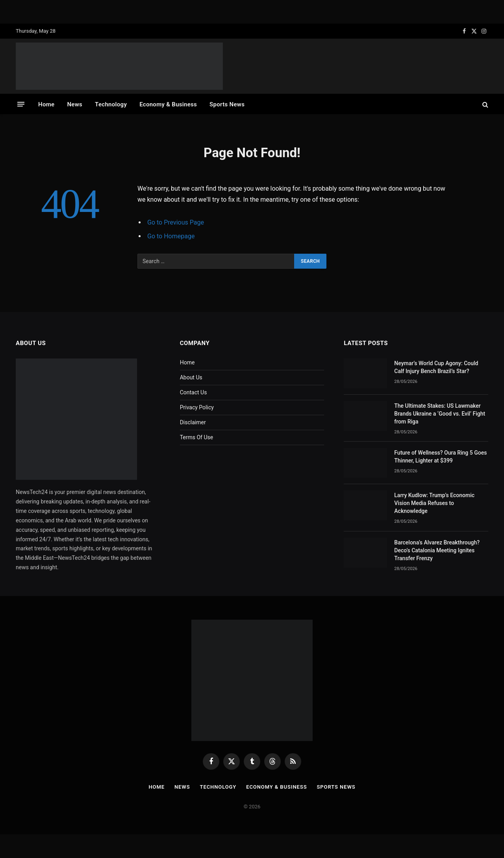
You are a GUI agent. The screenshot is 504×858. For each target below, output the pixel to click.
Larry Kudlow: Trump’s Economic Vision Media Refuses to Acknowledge (434, 503)
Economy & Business (168, 104)
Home (46, 104)
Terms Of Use (197, 437)
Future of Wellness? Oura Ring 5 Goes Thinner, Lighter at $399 (440, 457)
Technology (111, 104)
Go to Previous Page (176, 222)
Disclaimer (193, 422)
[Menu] (21, 104)
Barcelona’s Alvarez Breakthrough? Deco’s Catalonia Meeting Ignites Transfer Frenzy (437, 550)
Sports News (227, 104)
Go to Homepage (171, 236)
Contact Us (194, 392)
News (75, 104)
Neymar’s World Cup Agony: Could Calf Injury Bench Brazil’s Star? (436, 367)
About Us (191, 377)
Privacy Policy (197, 407)
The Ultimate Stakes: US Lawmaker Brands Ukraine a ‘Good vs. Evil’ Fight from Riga (440, 414)
